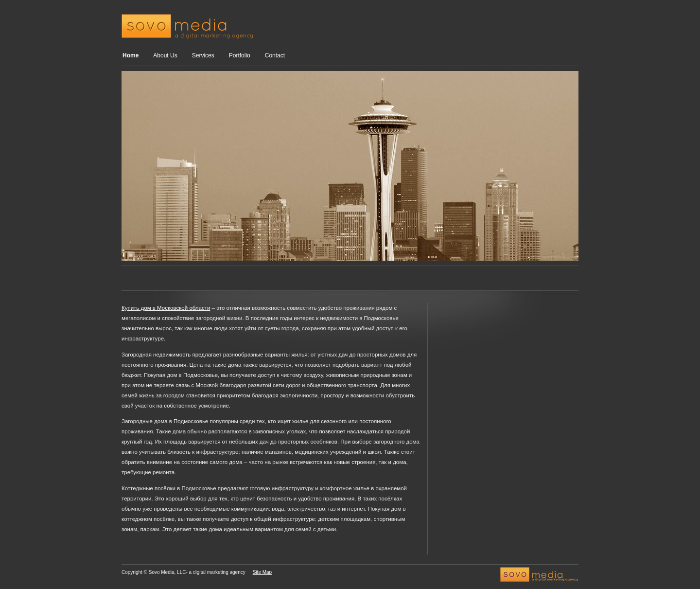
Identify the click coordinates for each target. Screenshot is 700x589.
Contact (275, 55)
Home (131, 55)
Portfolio (240, 55)
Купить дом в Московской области (166, 308)
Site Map (262, 572)
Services (203, 55)
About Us (165, 55)
